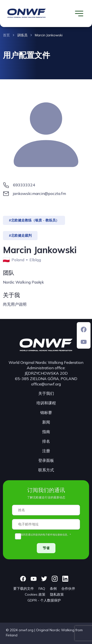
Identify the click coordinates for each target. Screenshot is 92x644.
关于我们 (46, 393)
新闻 (46, 422)
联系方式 (46, 470)
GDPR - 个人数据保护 (44, 600)
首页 (6, 35)
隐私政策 (57, 594)
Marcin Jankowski (49, 35)
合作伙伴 (68, 589)
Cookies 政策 (35, 594)
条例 (53, 589)
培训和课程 (46, 403)
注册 (46, 451)
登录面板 (46, 460)
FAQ (42, 589)
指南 (46, 432)
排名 (46, 441)
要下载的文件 (24, 589)
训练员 (22, 35)
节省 (46, 548)
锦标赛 (46, 412)
